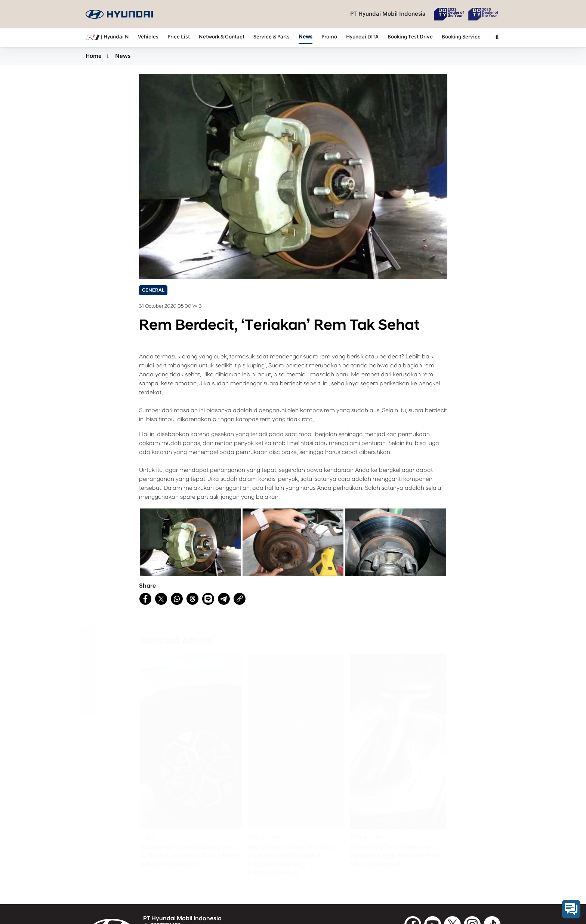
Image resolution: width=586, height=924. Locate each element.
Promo (329, 37)
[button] (497, 38)
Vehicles (148, 37)
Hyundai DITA (362, 37)
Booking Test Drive (410, 37)
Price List (179, 37)
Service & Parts (272, 37)
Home (94, 56)
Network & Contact (222, 37)
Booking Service (461, 37)
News (306, 37)
